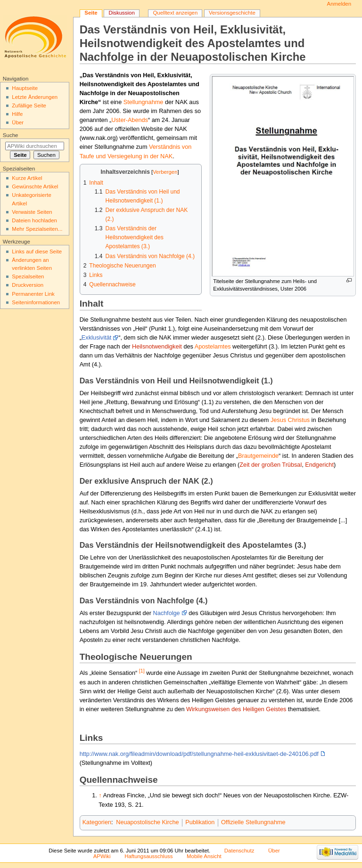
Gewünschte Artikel (35, 187)
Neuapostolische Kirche (147, 822)
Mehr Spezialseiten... (37, 229)
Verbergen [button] (165, 172)
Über (18, 122)
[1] (142, 671)
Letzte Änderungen (35, 97)
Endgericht (319, 465)
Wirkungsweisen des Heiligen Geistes (236, 709)
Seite (91, 13)
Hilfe (17, 114)
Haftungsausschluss (148, 856)
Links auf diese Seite (37, 251)
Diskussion (121, 13)
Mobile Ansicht (204, 856)
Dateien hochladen (34, 220)
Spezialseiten (28, 276)
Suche (11, 135)
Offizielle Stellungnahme (253, 822)
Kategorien (97, 822)
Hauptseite (25, 88)
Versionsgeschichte (232, 13)
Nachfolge (166, 613)
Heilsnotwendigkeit (157, 347)
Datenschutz (239, 851)
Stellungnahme (144, 102)
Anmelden (339, 4)
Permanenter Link (33, 294)
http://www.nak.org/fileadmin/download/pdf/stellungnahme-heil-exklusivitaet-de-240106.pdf (199, 754)
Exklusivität (96, 338)
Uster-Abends (130, 120)
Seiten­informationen (36, 302)
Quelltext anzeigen (175, 13)
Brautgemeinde (258, 456)
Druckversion (28, 285)
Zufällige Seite (29, 105)
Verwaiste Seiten (32, 212)
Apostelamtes (213, 347)
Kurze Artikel (27, 178)
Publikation (200, 822)
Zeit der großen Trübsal (271, 465)
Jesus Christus (290, 420)
